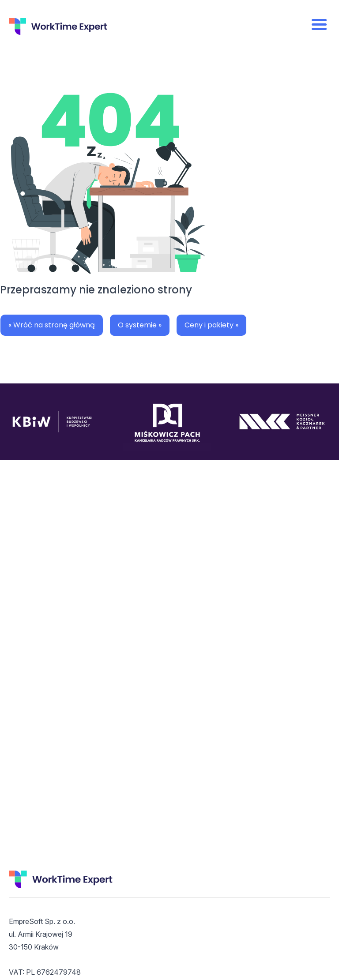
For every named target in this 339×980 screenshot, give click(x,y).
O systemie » (140, 325)
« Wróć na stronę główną (52, 325)
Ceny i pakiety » (211, 325)
